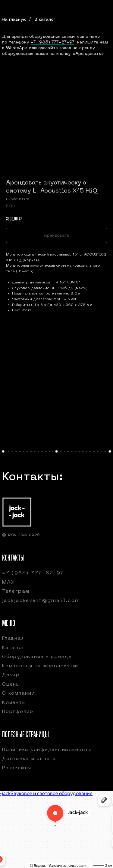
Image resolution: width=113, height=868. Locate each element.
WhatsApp (17, 48)
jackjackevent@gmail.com (41, 601)
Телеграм (16, 591)
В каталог (45, 20)
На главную (14, 20)
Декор (11, 675)
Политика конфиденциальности (47, 750)
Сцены (11, 684)
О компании (19, 693)
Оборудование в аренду (37, 657)
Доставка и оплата (29, 759)
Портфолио (18, 712)
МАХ (8, 582)
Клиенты (14, 703)
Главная (13, 639)
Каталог (13, 648)
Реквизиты (17, 768)
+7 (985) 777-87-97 (53, 42)
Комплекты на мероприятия (41, 666)
